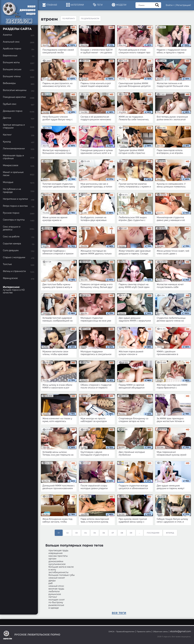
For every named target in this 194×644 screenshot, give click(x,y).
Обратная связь (160, 631)
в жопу (52, 570)
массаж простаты (58, 556)
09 (131, 533)
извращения (56, 553)
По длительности (90, 19)
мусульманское (57, 564)
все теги (119, 613)
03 (76, 533)
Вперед (170, 533)
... (139, 533)
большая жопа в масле (61, 567)
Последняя (153, 533)
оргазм (52, 559)
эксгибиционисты (58, 572)
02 (68, 533)
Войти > (170, 5)
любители (54, 591)
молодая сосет (57, 600)
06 (104, 533)
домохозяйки (56, 561)
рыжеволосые (56, 605)
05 (95, 533)
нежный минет (57, 578)
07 (113, 533)
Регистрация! (184, 5)
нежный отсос (56, 586)
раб (51, 583)
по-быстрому (56, 602)
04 (86, 533)
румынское (55, 594)
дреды (52, 581)
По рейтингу (69, 19)
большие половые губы (62, 575)
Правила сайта (144, 631)
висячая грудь (56, 589)
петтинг (53, 597)
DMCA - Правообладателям (121, 631)
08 (122, 533)
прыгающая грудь (58, 550)
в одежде (54, 608)
